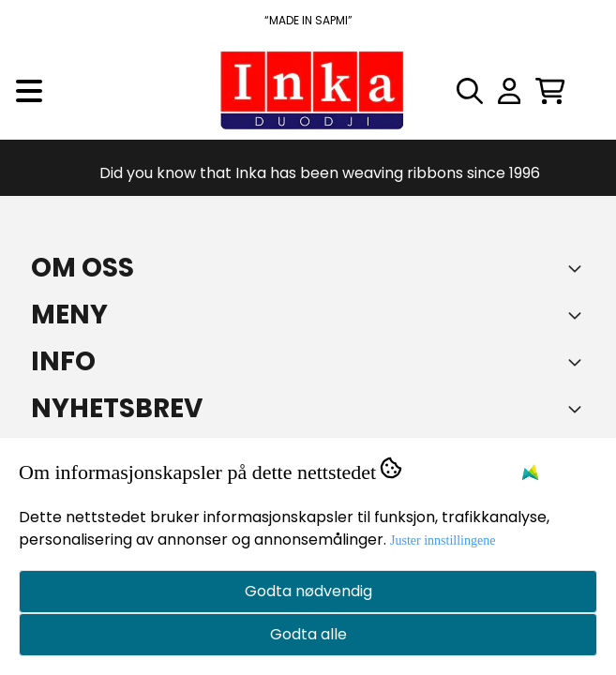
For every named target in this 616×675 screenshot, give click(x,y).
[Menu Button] (29, 91)
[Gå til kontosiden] (510, 91)
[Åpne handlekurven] (550, 91)
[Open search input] (470, 91)
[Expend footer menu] (578, 315)
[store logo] (308, 90)
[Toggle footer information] (578, 268)
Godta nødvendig (308, 591)
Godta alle (308, 634)
